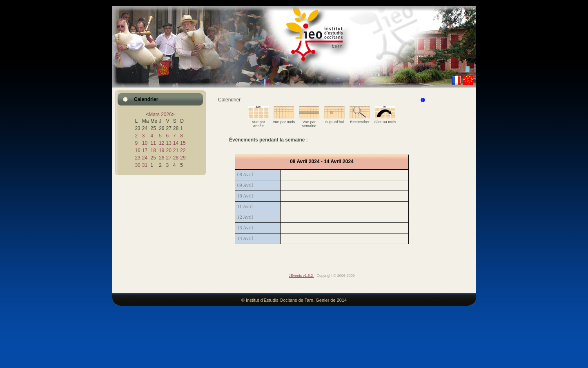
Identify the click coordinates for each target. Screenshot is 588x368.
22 (183, 150)
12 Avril (245, 217)
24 (145, 158)
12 (161, 143)
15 (183, 143)
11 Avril (245, 206)
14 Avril (245, 238)
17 (145, 150)
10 (145, 143)
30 (137, 165)
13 (168, 143)
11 (153, 143)
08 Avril (245, 175)
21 (176, 150)
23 (137, 158)
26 (161, 158)
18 (153, 150)
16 (137, 150)
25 (153, 158)
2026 (166, 114)
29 (183, 158)
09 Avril (245, 185)
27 (168, 158)
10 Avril (245, 196)
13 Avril (245, 228)
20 (168, 150)
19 (161, 150)
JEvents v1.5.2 (301, 276)
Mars (154, 114)
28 (176, 158)
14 (176, 143)
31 (145, 165)
